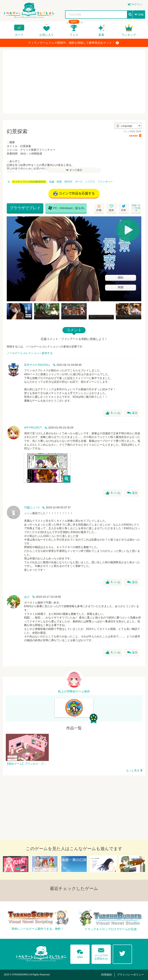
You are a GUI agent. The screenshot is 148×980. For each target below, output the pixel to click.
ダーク (79, 182)
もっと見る (133, 770)
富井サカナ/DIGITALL (37, 365)
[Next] (137, 259)
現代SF (68, 182)
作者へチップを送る (136, 208)
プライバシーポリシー (130, 975)
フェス (74, 35)
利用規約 (107, 975)
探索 (59, 182)
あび (27, 597)
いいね (113, 413)
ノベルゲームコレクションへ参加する (30, 353)
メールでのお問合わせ (101, 953)
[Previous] (11, 259)
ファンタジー (105, 182)
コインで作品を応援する (74, 194)
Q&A (80, 953)
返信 (132, 413)
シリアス (90, 182)
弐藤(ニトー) (32, 507)
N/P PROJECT (33, 428)
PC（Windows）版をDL (66, 208)
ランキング (129, 35)
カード (19, 35)
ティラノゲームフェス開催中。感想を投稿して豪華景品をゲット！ (74, 43)
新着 (101, 35)
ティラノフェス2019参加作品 (29, 182)
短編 (52, 182)
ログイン (137, 4)
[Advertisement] (74, 82)
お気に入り (47, 35)
